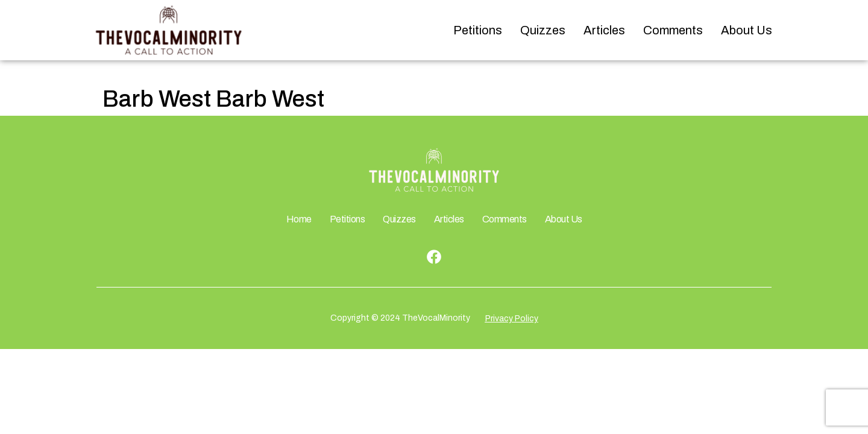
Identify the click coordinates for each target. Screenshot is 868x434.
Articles (604, 30)
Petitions (478, 30)
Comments (673, 30)
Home (299, 219)
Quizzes (543, 30)
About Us (747, 30)
